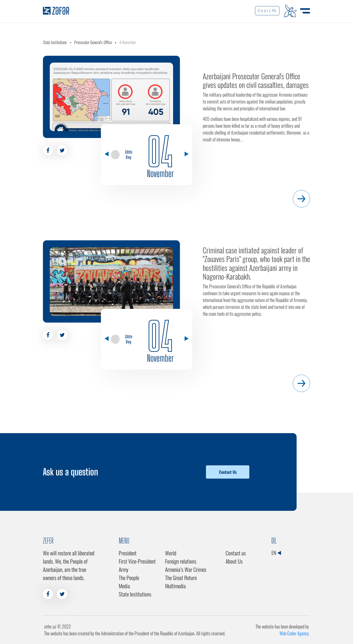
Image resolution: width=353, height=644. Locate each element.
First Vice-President (137, 561)
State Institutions (55, 42)
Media (124, 586)
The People (129, 578)
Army (124, 569)
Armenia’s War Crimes (186, 569)
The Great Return (181, 578)
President (128, 553)
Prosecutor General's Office (93, 42)
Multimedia (175, 586)
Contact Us (228, 472)
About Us (234, 561)
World (171, 553)
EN (276, 553)
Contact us (236, 553)
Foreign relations (181, 561)
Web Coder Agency (294, 633)
